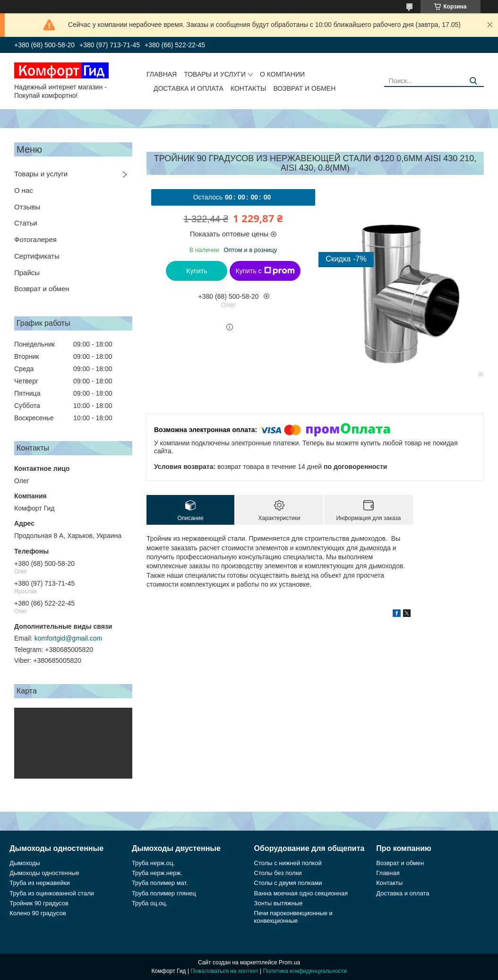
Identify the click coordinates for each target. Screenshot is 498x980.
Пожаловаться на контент (224, 971)
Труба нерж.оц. (153, 863)
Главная (162, 74)
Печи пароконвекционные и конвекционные (293, 917)
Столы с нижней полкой (288, 863)
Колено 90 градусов (38, 913)
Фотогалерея (35, 239)
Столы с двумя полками (288, 883)
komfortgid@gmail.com (68, 638)
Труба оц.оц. (150, 903)
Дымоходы (25, 863)
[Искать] (473, 81)
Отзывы (27, 207)
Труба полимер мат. (160, 883)
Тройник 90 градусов (39, 903)
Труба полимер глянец (164, 893)
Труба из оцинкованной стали (52, 893)
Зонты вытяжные (279, 903)
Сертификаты (37, 256)
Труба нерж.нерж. (157, 873)
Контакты (249, 88)
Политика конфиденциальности (305, 971)
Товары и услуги (215, 74)
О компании (282, 74)
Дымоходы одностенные (44, 873)
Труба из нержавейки (40, 883)
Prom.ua (289, 963)
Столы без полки (278, 873)
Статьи (26, 223)
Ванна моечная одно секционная (301, 893)
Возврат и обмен (304, 88)
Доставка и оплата (189, 88)
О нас (24, 190)
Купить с (265, 271)
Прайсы (27, 273)
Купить (197, 271)
